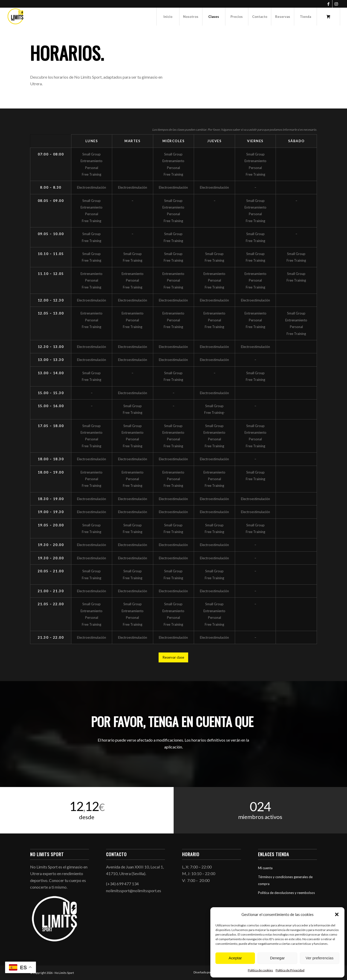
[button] (337, 914)
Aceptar (235, 958)
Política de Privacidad (290, 970)
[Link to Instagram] (336, 4)
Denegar (277, 958)
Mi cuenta (265, 868)
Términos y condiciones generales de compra (285, 880)
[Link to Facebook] (329, 4)
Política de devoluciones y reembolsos (286, 893)
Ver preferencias (320, 958)
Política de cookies (260, 970)
